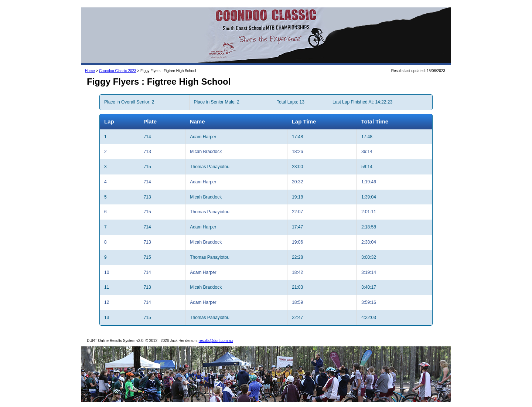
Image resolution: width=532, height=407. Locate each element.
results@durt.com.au (216, 341)
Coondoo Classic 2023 (118, 71)
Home (90, 71)
